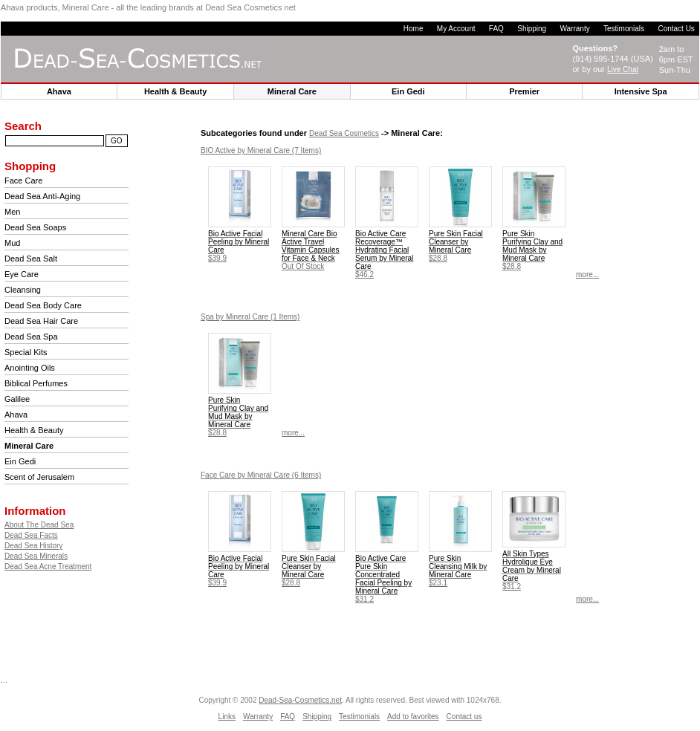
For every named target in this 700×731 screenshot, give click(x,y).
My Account (456, 29)
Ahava (16, 415)
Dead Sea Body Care (43, 305)
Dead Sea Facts (31, 535)
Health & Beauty (34, 430)
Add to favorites (413, 717)
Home (414, 29)
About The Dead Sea (39, 525)
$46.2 (384, 254)
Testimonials (624, 29)
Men (12, 212)
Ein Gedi (20, 461)
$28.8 (456, 246)
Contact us (464, 717)
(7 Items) (261, 150)
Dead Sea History (33, 546)
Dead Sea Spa (31, 337)
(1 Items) (250, 317)
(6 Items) (261, 475)
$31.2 (383, 579)
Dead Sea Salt (31, 259)
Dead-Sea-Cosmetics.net (300, 700)
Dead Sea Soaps (35, 227)
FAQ (496, 29)
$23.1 (458, 571)
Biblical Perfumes (36, 383)
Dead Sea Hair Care (41, 321)
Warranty (574, 29)
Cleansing (23, 290)
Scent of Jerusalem (39, 477)
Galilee (17, 399)
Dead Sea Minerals (36, 556)
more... (587, 274)
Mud (12, 243)
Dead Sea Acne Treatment (48, 566)
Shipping (532, 29)
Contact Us (676, 29)
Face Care (23, 181)
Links (227, 717)
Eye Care (22, 274)
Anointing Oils (30, 368)
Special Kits (26, 352)
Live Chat (623, 69)
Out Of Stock (311, 250)
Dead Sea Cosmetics (344, 133)
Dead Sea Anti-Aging (42, 196)
